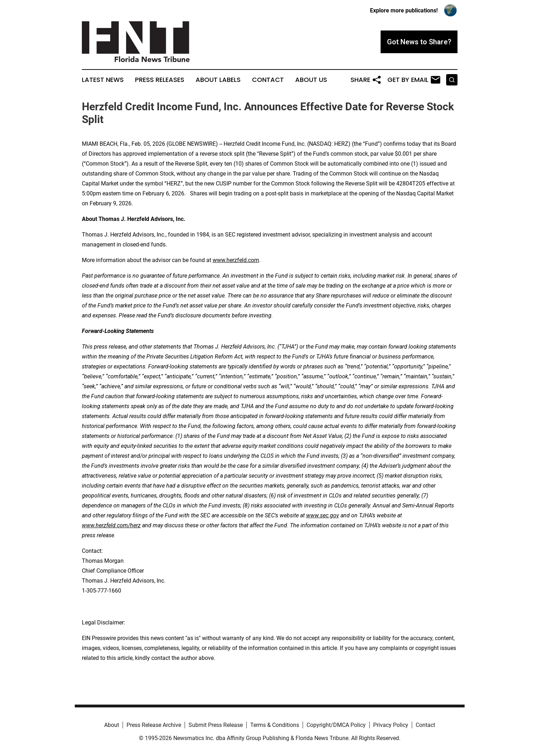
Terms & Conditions (275, 725)
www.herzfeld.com (236, 260)
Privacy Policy (391, 725)
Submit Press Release (216, 725)
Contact (268, 80)
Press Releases (160, 80)
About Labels (218, 80)
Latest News (103, 80)
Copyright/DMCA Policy (336, 725)
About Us (311, 80)
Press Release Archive (154, 725)
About (112, 725)
